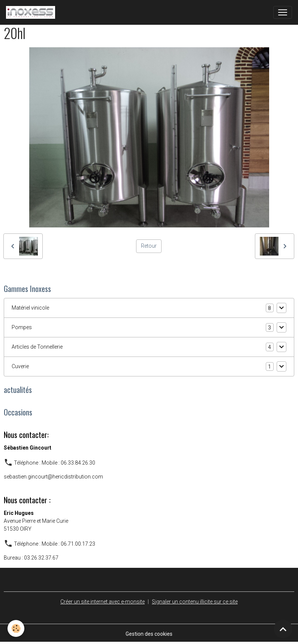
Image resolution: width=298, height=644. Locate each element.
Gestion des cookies (149, 634)
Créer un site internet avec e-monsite (103, 602)
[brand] (32, 12)
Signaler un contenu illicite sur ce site (195, 602)
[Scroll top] (283, 629)
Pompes (22, 327)
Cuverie (20, 366)
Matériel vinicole (30, 308)
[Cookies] (16, 628)
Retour (149, 246)
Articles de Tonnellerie (37, 347)
